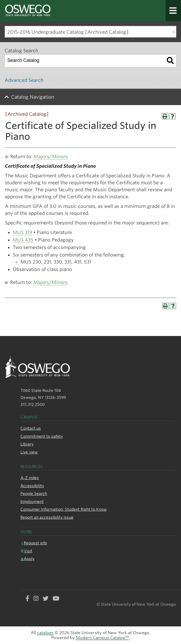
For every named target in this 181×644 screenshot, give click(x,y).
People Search (34, 493)
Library (27, 444)
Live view (29, 452)
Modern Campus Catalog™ (102, 638)
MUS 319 (22, 232)
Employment (32, 502)
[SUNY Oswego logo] (60, 11)
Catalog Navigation (33, 97)
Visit (26, 551)
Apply (27, 559)
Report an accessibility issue (47, 517)
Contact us (31, 428)
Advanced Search (24, 80)
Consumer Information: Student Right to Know (64, 509)
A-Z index (30, 478)
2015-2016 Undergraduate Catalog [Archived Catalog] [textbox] (68, 32)
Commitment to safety (42, 436)
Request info (34, 543)
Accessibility (32, 486)
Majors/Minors (51, 156)
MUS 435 (23, 240)
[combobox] (90, 32)
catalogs (45, 633)
